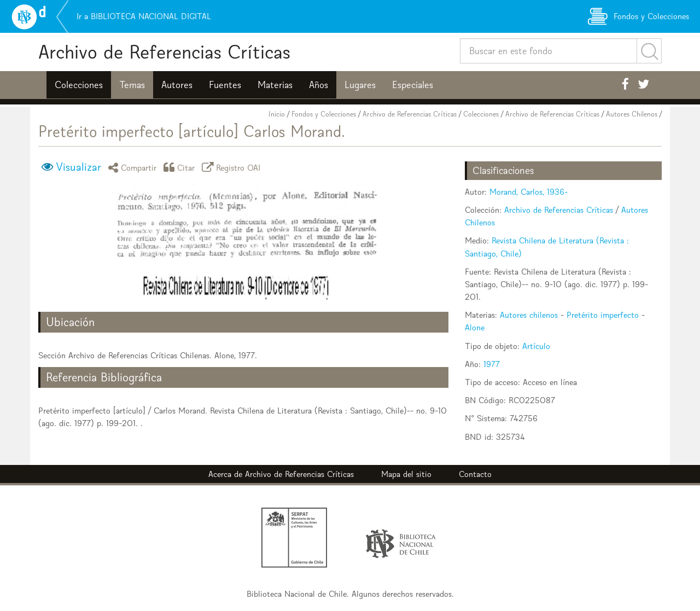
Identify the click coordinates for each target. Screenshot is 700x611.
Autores (177, 85)
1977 (492, 364)
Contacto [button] (475, 474)
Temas (132, 85)
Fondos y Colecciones (324, 114)
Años (319, 85)
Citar (181, 167)
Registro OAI (233, 167)
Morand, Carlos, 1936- (529, 192)
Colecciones (79, 85)
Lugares (360, 85)
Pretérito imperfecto (603, 315)
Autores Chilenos (632, 114)
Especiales (413, 85)
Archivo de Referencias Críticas (164, 52)
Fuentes (225, 85)
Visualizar (78, 167)
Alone (475, 327)
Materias (275, 85)
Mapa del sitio (406, 474)
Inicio (277, 114)
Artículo (536, 346)
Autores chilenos (529, 315)
